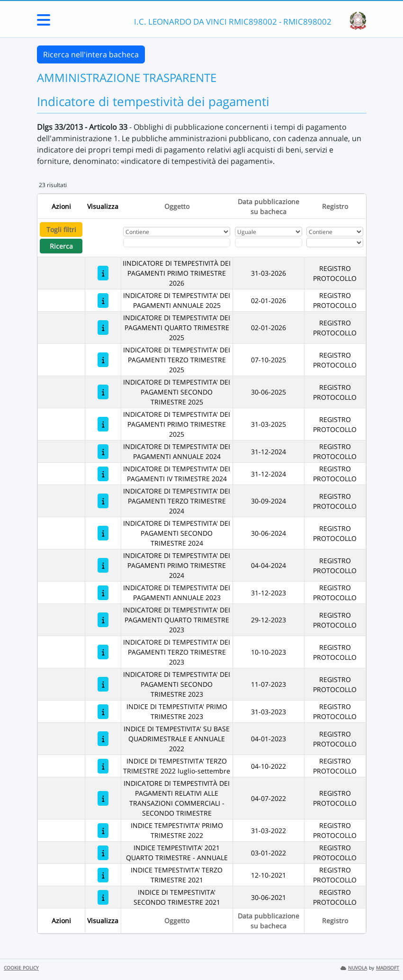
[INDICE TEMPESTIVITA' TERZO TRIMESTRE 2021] (103, 875)
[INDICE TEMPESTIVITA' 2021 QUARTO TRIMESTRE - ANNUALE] (103, 853)
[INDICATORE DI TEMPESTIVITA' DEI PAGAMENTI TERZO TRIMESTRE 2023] (103, 652)
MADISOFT (388, 968)
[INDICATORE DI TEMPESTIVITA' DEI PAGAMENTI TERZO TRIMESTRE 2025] (103, 360)
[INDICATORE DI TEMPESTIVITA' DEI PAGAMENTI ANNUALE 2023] (103, 593)
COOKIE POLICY (21, 968)
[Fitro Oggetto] (177, 243)
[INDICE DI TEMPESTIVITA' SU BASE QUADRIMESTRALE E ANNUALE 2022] (103, 739)
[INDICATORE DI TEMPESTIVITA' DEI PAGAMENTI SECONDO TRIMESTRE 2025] (103, 392)
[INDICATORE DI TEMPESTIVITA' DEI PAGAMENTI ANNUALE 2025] (103, 301)
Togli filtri (61, 229)
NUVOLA (354, 968)
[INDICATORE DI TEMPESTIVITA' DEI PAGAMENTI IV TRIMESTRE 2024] (103, 474)
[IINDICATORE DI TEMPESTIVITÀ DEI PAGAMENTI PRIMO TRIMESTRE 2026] (103, 273)
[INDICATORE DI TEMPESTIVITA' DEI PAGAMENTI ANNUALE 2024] (103, 452)
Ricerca (61, 246)
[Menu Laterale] (44, 23)
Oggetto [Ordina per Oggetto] (177, 206)
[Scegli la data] (269, 243)
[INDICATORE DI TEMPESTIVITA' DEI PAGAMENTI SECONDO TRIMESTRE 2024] (103, 533)
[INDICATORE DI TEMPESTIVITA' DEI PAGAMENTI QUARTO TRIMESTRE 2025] (103, 328)
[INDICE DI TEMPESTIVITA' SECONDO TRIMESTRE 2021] (103, 897)
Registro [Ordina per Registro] (335, 206)
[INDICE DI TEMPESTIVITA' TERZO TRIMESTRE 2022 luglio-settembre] (103, 766)
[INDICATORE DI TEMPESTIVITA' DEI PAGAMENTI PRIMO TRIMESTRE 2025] (103, 424)
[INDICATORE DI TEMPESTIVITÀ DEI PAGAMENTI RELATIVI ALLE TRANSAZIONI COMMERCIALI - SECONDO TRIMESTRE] (103, 798)
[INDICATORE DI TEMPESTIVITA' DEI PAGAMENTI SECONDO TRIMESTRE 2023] (103, 684)
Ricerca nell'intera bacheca (91, 54)
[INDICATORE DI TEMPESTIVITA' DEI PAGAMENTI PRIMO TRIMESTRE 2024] (103, 565)
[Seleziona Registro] (335, 243)
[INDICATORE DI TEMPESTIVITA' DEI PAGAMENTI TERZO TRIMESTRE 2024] (103, 501)
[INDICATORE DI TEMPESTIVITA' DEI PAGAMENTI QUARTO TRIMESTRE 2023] (103, 620)
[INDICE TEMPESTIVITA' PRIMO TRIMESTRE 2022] (103, 831)
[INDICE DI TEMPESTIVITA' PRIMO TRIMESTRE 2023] (103, 712)
